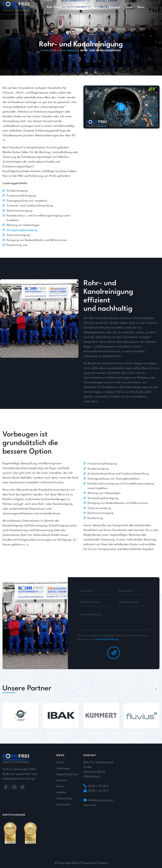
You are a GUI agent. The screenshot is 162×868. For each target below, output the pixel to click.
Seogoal (102, 863)
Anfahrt (62, 792)
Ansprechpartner (67, 774)
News (141, 7)
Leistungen (92, 7)
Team (129, 7)
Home (60, 762)
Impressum (64, 805)
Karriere (115, 7)
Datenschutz (64, 799)
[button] (156, 690)
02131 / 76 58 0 (98, 786)
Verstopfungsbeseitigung (22, 230)
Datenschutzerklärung (107, 639)
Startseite (49, 51)
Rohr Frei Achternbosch (62, 7)
